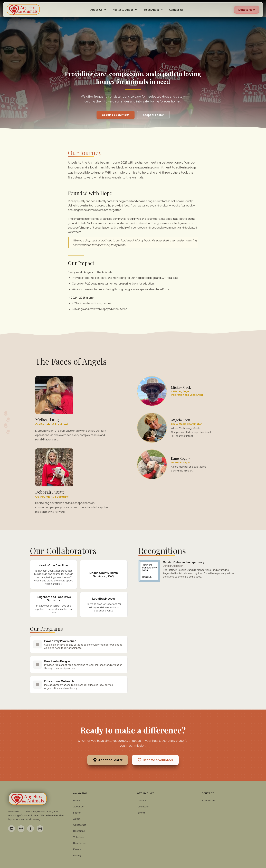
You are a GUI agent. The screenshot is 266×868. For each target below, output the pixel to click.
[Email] (21, 829)
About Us (99, 10)
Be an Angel (154, 10)
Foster (77, 813)
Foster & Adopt (125, 10)
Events (77, 849)
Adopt (77, 819)
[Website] (12, 829)
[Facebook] (31, 829)
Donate (142, 800)
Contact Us (176, 10)
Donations (79, 831)
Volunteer (79, 837)
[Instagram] (40, 829)
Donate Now (247, 10)
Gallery (77, 855)
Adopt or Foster (153, 115)
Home (77, 800)
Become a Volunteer (116, 115)
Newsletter (80, 843)
